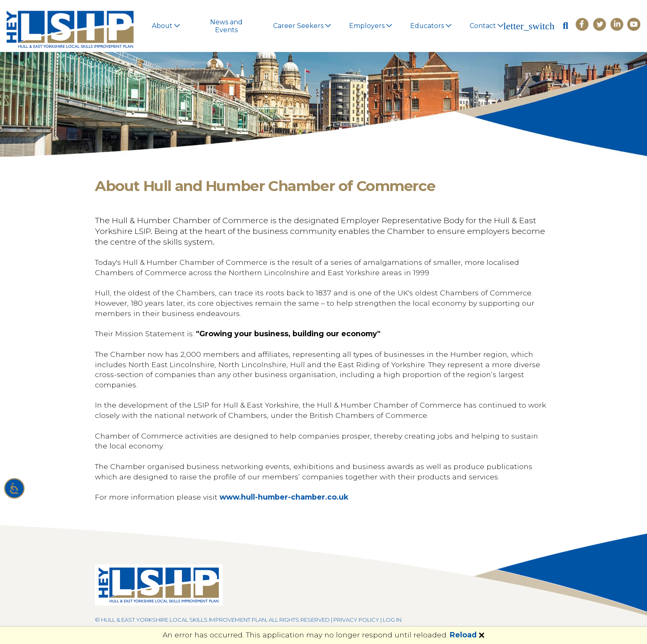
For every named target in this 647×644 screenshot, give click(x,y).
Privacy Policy (356, 620)
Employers (370, 26)
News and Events (226, 26)
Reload (463, 635)
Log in (392, 620)
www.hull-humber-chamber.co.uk (284, 497)
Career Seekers (302, 26)
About (166, 26)
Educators (431, 26)
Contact (486, 26)
